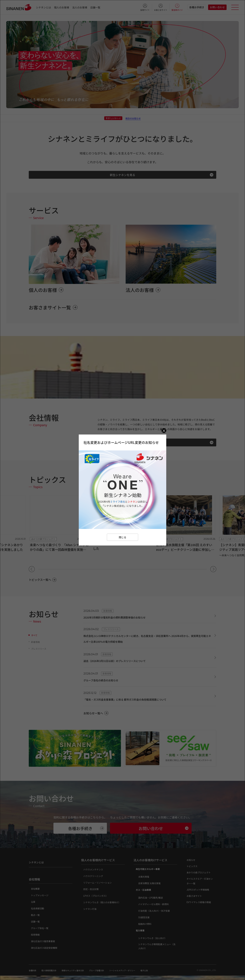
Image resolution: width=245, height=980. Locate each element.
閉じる (122, 537)
